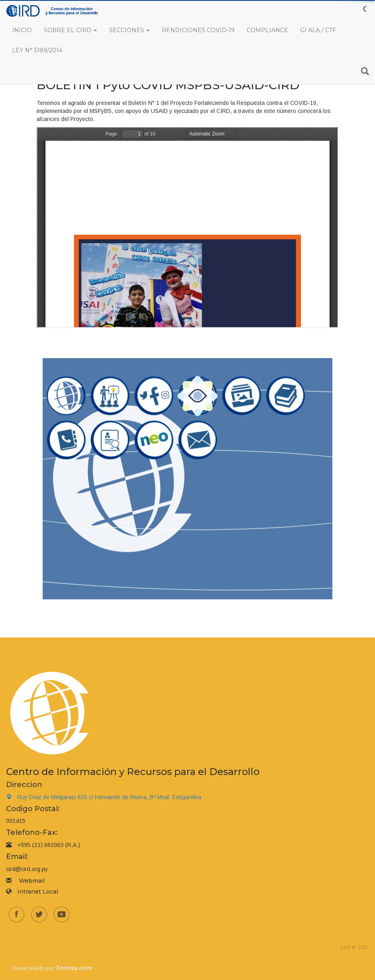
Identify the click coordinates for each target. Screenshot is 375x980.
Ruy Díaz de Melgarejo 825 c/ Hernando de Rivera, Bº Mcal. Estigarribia (104, 797)
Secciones (129, 30)
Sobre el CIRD (70, 30)
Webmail (32, 881)
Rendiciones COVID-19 (198, 30)
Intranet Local (38, 892)
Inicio (22, 30)
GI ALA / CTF (318, 30)
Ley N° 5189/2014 (37, 50)
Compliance (267, 30)
